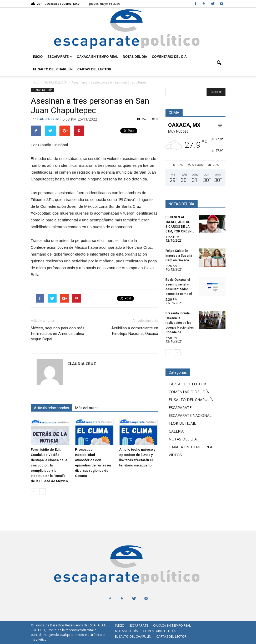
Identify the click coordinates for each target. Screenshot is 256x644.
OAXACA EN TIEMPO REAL (97, 57)
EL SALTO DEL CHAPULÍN (53, 69)
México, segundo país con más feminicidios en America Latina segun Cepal (58, 334)
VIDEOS (175, 455)
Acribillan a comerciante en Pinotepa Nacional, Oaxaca (135, 331)
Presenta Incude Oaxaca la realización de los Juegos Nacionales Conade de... (180, 323)
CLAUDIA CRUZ (48, 119)
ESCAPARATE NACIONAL (190, 415)
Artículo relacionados (51, 408)
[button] (219, 63)
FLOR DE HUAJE (182, 423)
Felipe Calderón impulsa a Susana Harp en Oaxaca (179, 256)
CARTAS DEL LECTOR (94, 69)
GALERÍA (176, 431)
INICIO (38, 57)
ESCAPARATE (60, 57)
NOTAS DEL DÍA (135, 57)
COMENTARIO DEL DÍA (169, 57)
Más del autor (87, 408)
